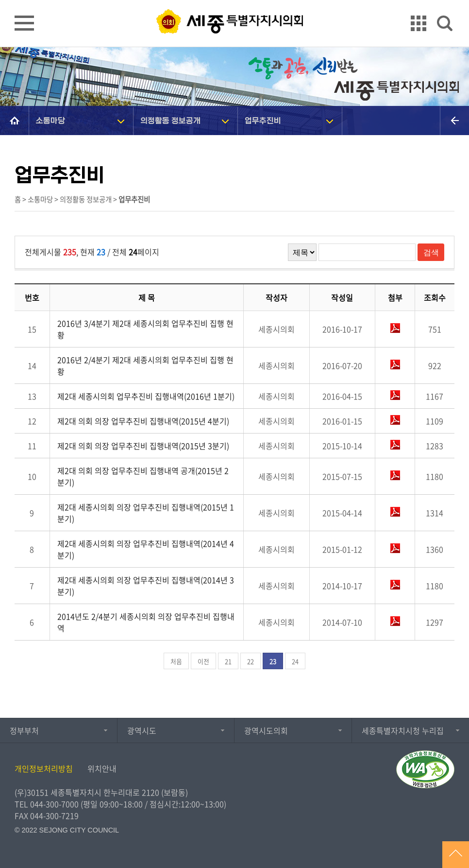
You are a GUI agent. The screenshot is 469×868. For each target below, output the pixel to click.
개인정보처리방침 (44, 768)
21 (228, 661)
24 (295, 661)
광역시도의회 (266, 730)
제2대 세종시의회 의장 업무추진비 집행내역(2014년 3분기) (146, 586)
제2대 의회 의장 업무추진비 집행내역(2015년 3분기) (143, 446)
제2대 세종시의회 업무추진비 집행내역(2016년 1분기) (146, 396)
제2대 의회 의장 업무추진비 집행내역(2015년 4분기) (143, 421)
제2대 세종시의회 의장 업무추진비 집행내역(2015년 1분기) (146, 513)
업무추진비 (263, 120)
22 (251, 661)
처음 (176, 661)
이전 (203, 661)
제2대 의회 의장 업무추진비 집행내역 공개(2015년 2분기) (143, 476)
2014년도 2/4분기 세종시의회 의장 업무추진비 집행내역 (146, 622)
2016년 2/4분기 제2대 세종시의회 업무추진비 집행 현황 (145, 365)
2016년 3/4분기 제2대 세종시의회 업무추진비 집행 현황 (145, 329)
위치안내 (102, 768)
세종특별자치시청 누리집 (403, 730)
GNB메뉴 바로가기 (234, 1)
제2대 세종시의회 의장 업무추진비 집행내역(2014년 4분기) (146, 549)
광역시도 (142, 730)
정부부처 (24, 730)
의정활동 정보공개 (171, 120)
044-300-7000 (54, 804)
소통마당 (51, 120)
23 (273, 661)
